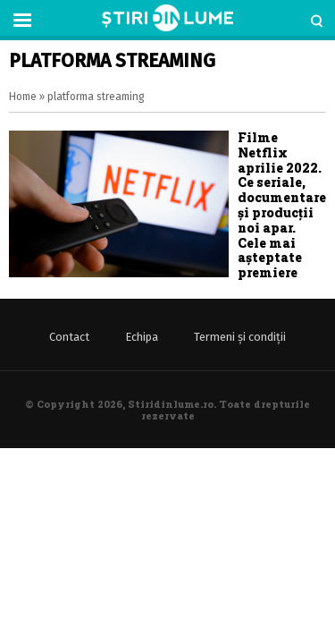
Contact (69, 337)
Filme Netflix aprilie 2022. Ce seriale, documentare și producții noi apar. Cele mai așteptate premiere (282, 205)
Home (23, 97)
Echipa (142, 337)
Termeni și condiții (240, 337)
